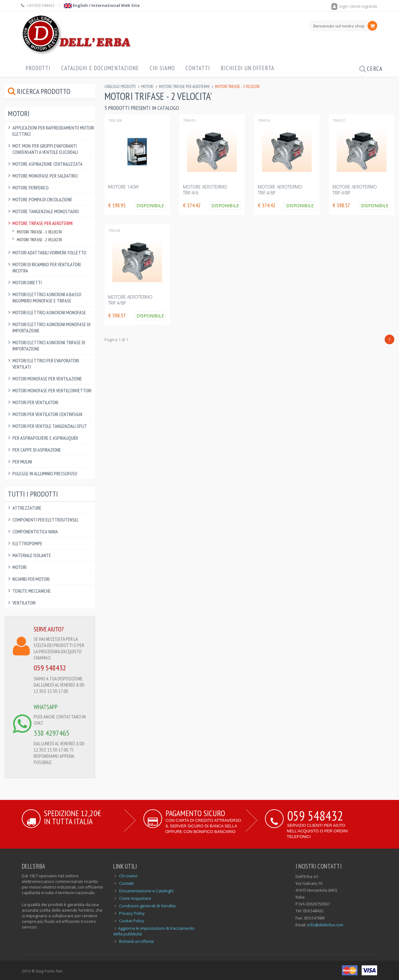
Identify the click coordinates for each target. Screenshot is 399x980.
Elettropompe (27, 543)
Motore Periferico (31, 188)
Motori (147, 87)
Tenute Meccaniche (32, 591)
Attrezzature (27, 508)
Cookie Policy (132, 921)
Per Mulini (22, 462)
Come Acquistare (135, 898)
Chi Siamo (162, 68)
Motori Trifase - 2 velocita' (39, 240)
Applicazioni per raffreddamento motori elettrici (53, 131)
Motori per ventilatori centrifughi (47, 414)
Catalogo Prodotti (120, 87)
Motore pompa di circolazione (42, 199)
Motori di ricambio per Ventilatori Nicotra (47, 267)
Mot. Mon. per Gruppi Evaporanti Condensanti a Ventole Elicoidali (45, 149)
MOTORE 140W (123, 187)
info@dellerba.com (325, 925)
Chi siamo (128, 876)
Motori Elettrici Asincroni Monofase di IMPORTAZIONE (51, 327)
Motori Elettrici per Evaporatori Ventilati (46, 364)
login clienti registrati (354, 6)
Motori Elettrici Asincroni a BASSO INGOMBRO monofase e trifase (47, 297)
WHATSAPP (46, 707)
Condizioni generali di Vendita (147, 906)
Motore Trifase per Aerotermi (184, 87)
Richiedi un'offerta (136, 941)
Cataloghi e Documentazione (100, 68)
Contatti (198, 68)
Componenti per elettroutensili (45, 520)
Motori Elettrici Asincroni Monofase (49, 312)
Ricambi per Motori (31, 579)
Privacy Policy (132, 913)
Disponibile (150, 206)
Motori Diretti (27, 282)
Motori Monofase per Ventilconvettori (52, 390)
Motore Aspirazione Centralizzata (48, 164)
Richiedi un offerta (248, 68)
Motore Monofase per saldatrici (45, 176)
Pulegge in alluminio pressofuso (45, 473)
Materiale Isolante (32, 555)
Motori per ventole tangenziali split (50, 426)
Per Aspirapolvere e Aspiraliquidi (45, 438)
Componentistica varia (35, 532)
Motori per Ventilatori (35, 402)
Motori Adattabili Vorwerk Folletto (49, 252)
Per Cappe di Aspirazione (37, 450)
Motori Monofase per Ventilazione (47, 379)
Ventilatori (24, 603)
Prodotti (38, 68)
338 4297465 (52, 733)
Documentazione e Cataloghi (146, 891)
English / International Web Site (102, 5)
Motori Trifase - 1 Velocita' (39, 232)
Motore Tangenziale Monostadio (46, 211)
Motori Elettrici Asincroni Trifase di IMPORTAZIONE (49, 345)
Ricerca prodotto (39, 91)
